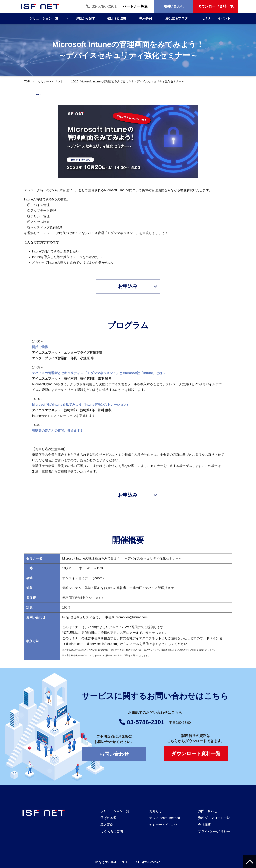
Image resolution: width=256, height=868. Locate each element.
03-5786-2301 (104, 6)
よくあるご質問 (112, 831)
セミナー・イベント (216, 18)
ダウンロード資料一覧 (216, 6)
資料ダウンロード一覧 (214, 818)
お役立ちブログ (176, 18)
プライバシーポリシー (214, 831)
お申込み (128, 286)
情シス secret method (165, 818)
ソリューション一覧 (44, 18)
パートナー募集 (135, 6)
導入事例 (145, 18)
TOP (27, 81)
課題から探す (85, 18)
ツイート (42, 95)
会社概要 (204, 825)
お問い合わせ (173, 6)
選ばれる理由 (116, 18)
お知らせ (156, 811)
